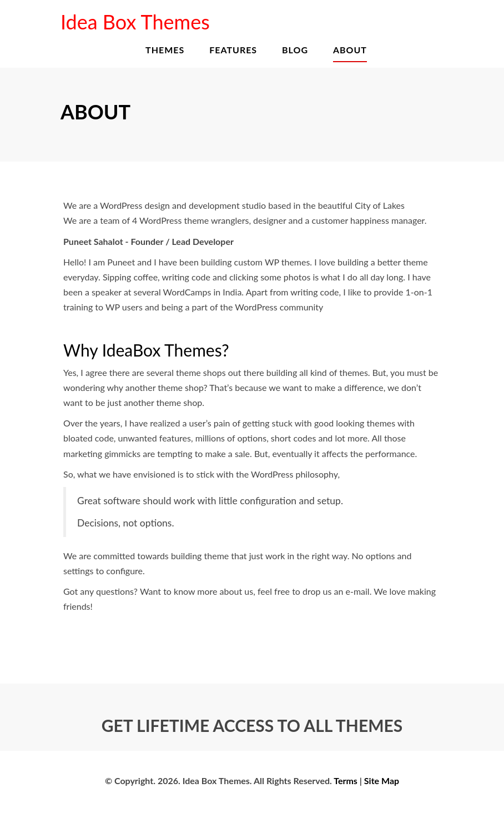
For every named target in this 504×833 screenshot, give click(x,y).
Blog (295, 50)
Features (233, 50)
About (350, 50)
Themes (165, 50)
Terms (346, 781)
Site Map (382, 781)
